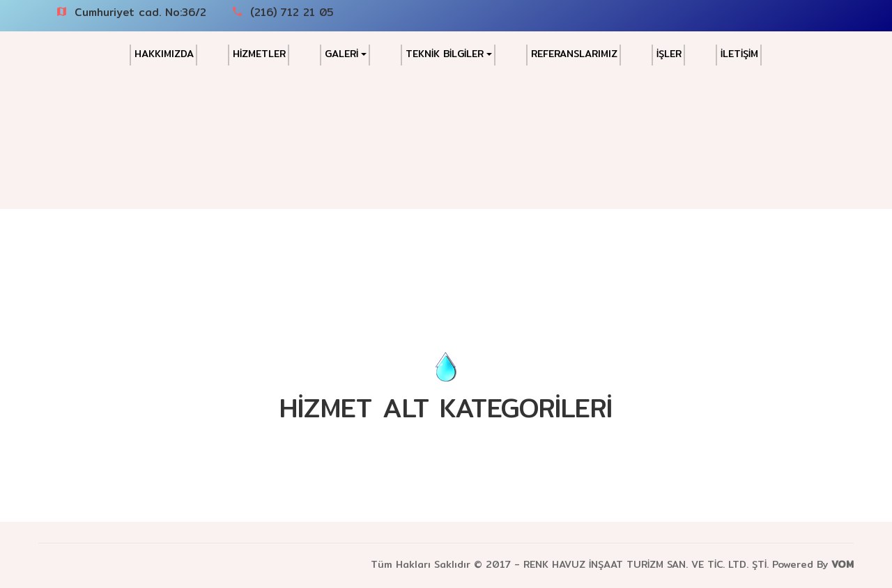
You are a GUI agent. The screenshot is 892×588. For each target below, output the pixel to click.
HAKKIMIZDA (164, 54)
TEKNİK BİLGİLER (449, 54)
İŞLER (669, 54)
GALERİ (346, 54)
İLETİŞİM (739, 54)
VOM (843, 564)
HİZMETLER (259, 54)
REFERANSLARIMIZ (574, 54)
